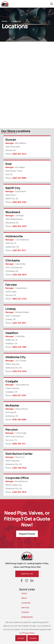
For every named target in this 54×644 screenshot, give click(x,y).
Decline (33, 638)
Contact (22, 612)
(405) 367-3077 (19, 250)
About (22, 598)
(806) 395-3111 (19, 444)
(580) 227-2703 (19, 299)
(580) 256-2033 (19, 226)
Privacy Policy (28, 633)
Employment (22, 617)
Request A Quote (27, 534)
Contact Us (27, 574)
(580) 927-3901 (19, 395)
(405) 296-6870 (19, 275)
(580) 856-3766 (19, 202)
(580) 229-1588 (19, 347)
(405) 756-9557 (19, 323)
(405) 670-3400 (19, 371)
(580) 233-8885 (19, 178)
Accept (21, 638)
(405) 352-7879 (19, 492)
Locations (22, 603)
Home (4, 21)
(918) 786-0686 (19, 420)
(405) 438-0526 (19, 468)
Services (22, 608)
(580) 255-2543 (19, 154)
